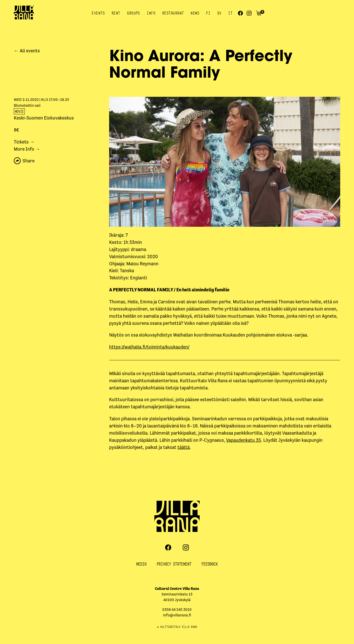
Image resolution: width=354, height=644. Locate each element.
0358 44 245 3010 (177, 610)
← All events (27, 51)
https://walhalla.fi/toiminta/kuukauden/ (149, 347)
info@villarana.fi (177, 615)
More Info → (27, 149)
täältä (184, 447)
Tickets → (24, 142)
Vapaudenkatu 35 (243, 440)
